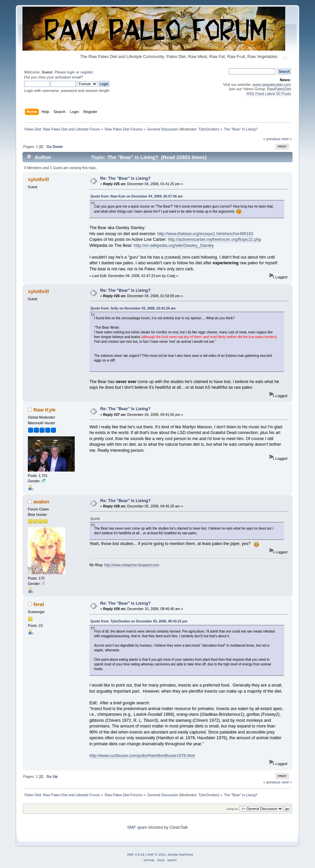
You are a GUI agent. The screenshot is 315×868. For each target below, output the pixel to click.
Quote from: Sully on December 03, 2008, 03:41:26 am (133, 308)
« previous (272, 139)
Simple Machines (180, 854)
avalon (41, 502)
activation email (68, 77)
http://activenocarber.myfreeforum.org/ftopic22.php (215, 239)
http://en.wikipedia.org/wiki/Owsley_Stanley (174, 246)
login (71, 72)
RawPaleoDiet (279, 89)
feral (39, 604)
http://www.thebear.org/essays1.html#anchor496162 (205, 234)
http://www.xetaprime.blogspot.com (132, 565)
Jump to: (232, 809)
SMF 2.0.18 (136, 854)
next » (287, 139)
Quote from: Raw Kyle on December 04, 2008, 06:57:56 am (137, 196)
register (87, 72)
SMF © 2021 (156, 854)
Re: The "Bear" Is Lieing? (125, 178)
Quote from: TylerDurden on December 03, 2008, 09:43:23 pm (139, 621)
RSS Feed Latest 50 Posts (269, 94)
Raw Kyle (45, 410)
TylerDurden (208, 129)
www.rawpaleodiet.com (272, 85)
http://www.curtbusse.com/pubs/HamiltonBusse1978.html (142, 756)
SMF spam (137, 827)
